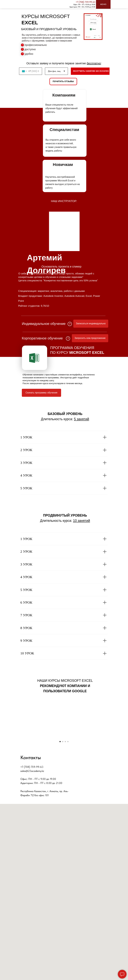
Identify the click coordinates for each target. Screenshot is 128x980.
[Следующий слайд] (122, 770)
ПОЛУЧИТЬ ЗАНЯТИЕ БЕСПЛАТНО (91, 71)
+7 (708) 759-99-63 (85, 2)
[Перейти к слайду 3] (65, 807)
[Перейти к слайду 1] (60, 807)
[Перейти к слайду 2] (63, 807)
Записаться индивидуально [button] (91, 323)
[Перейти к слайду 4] (68, 807)
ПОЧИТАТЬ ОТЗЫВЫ (63, 81)
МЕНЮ (103, 4)
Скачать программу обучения (42, 393)
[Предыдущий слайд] (6, 770)
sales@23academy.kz (32, 836)
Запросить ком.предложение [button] (90, 338)
